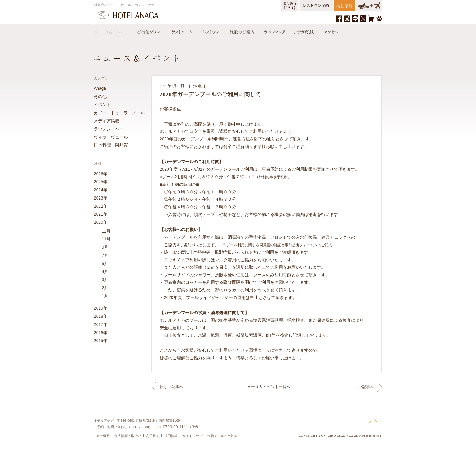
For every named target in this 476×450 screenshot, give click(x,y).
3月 (105, 280)
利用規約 (153, 436)
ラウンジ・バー (109, 129)
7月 (105, 255)
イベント (102, 105)
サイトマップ (192, 436)
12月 (106, 231)
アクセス (330, 31)
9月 (105, 247)
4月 (105, 271)
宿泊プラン (148, 31)
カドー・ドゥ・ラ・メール (119, 113)
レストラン (211, 31)
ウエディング (274, 31)
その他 (197, 86)
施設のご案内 (242, 31)
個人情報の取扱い (128, 436)
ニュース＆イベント (113, 31)
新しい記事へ (172, 387)
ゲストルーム (181, 31)
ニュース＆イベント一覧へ (267, 387)
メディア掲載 (107, 121)
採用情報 (171, 436)
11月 (106, 239)
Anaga (100, 88)
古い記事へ (364, 387)
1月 (105, 296)
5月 (105, 264)
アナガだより (304, 31)
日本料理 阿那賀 (111, 145)
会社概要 (103, 436)
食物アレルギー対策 (222, 436)
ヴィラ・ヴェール (111, 137)
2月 (105, 288)
